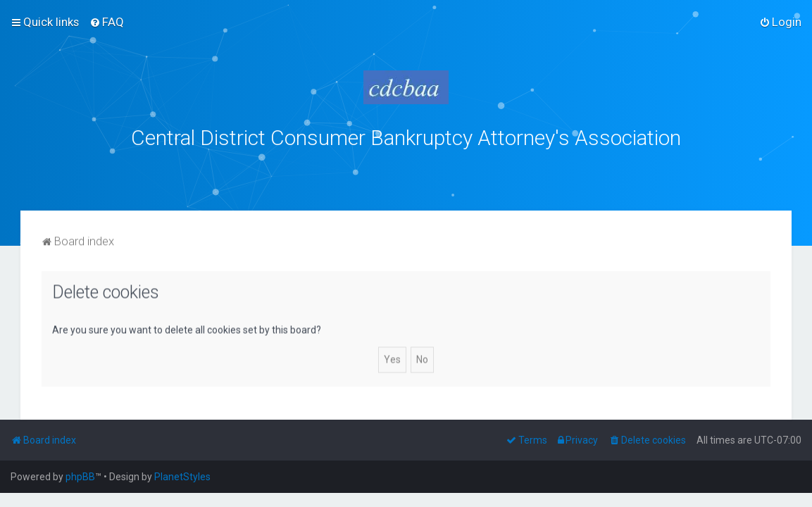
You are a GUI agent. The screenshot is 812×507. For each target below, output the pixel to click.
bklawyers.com (523, 168)
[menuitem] (107, 22)
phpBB (80, 477)
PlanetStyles (182, 477)
